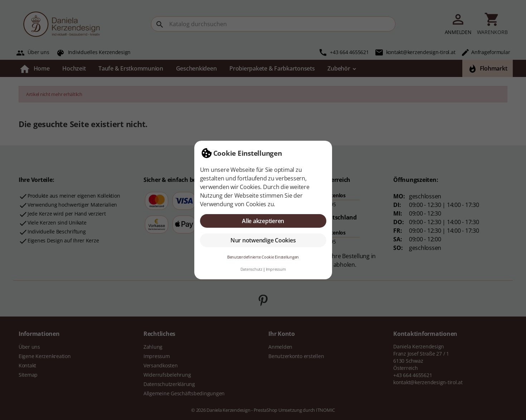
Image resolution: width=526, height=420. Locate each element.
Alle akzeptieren (263, 221)
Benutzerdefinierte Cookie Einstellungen (263, 257)
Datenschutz (251, 269)
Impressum (276, 269)
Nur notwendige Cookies (263, 240)
